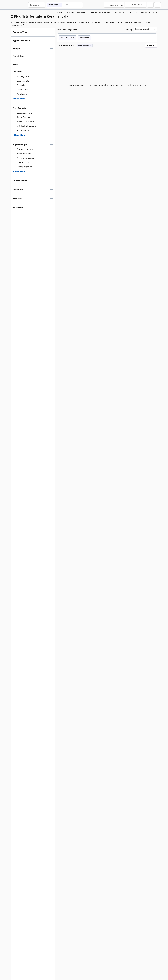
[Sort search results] (145, 30)
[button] (55, 5)
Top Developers (21, 146)
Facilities (17, 200)
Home (60, 12)
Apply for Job (117, 5)
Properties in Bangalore (75, 12)
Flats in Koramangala (122, 12)
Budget (16, 50)
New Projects (20, 109)
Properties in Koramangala (99, 12)
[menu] (163, 6)
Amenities (18, 191)
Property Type (20, 33)
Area (15, 66)
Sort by (129, 31)
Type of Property (21, 42)
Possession (18, 208)
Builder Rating (20, 182)
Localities (18, 73)
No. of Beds (19, 57)
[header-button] (136, 5)
